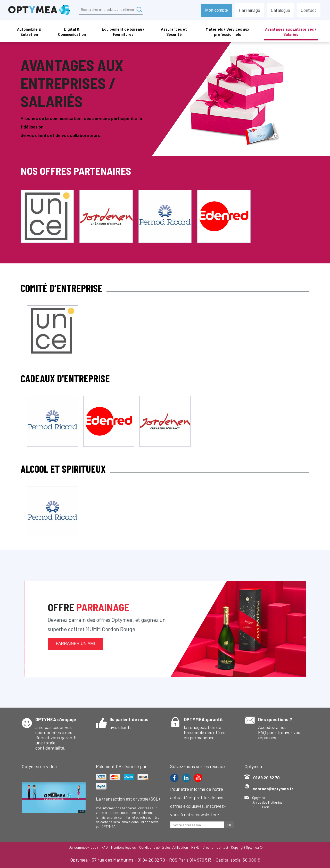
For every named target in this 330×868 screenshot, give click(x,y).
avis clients (121, 727)
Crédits (208, 847)
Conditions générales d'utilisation (164, 847)
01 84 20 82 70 (266, 777)
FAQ (262, 732)
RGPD (196, 847)
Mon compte (217, 10)
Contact (223, 847)
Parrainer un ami (75, 644)
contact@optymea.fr (273, 789)
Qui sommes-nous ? (83, 847)
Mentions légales (123, 847)
